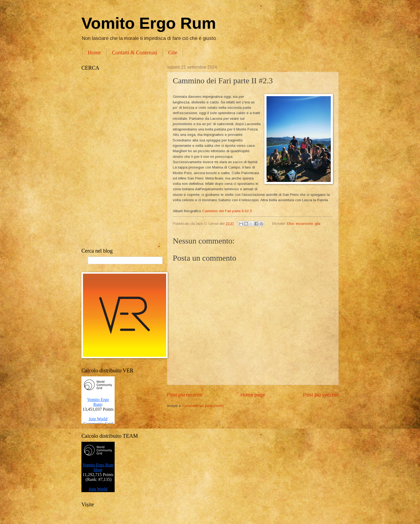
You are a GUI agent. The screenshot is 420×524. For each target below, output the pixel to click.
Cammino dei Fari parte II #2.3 (228, 211)
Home (94, 53)
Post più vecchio (321, 395)
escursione (304, 224)
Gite (173, 53)
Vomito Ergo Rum (149, 23)
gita (318, 224)
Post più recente (185, 395)
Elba (290, 224)
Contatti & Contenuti (135, 53)
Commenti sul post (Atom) (203, 406)
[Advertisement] (119, 159)
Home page (253, 395)
